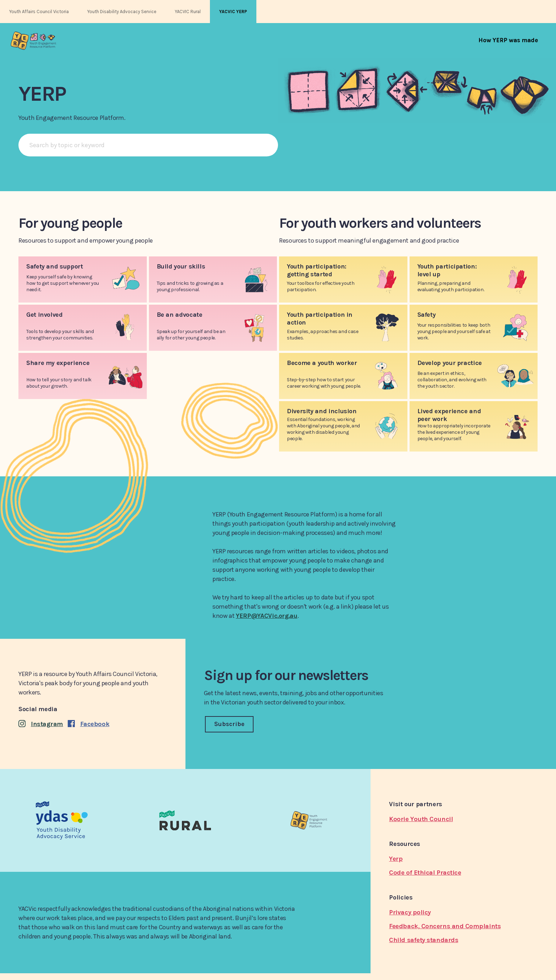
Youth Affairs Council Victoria (39, 12)
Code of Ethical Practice (425, 873)
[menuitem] (508, 40)
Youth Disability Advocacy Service (122, 12)
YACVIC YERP (233, 12)
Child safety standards (424, 940)
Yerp (396, 859)
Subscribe (229, 724)
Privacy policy (410, 912)
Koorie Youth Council (421, 819)
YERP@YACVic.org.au (267, 616)
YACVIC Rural (188, 12)
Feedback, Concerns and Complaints (445, 926)
